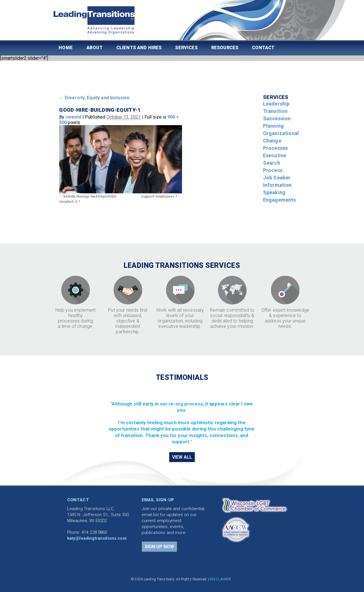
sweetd (73, 117)
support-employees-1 (160, 196)
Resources (225, 48)
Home (66, 48)
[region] (182, 416)
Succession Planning (277, 122)
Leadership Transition (276, 107)
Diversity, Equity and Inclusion (94, 98)
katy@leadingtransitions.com (97, 538)
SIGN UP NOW (159, 547)
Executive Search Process (275, 163)
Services (186, 48)
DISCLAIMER (220, 579)
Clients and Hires (139, 48)
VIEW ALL (182, 457)
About (95, 48)
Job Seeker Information (277, 181)
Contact (263, 48)
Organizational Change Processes (281, 141)
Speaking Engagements (280, 196)
